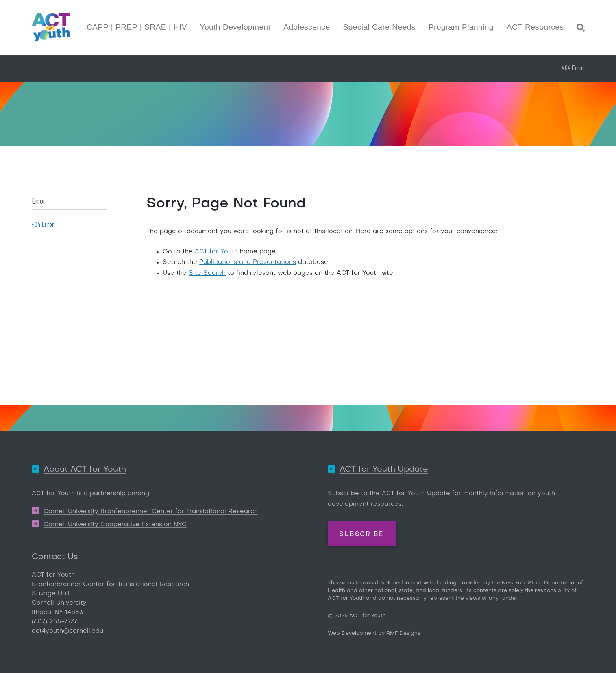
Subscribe (361, 534)
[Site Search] (581, 29)
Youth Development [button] (235, 27)
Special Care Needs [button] (379, 27)
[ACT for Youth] (51, 27)
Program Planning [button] (461, 27)
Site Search (207, 273)
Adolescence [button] (307, 27)
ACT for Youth (216, 252)
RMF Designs (403, 633)
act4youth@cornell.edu (67, 631)
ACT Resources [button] (535, 27)
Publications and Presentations (248, 262)
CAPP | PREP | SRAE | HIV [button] (137, 27)
